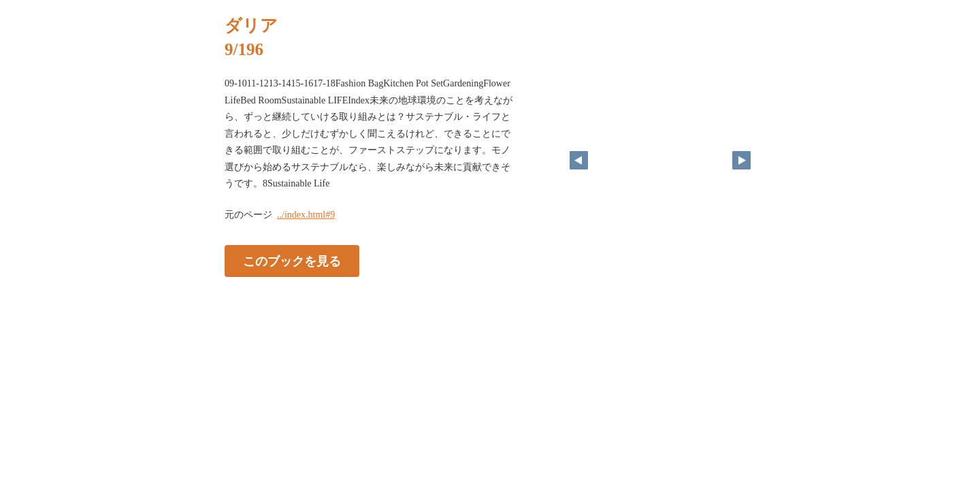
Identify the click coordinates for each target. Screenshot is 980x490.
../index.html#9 (306, 215)
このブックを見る (292, 261)
